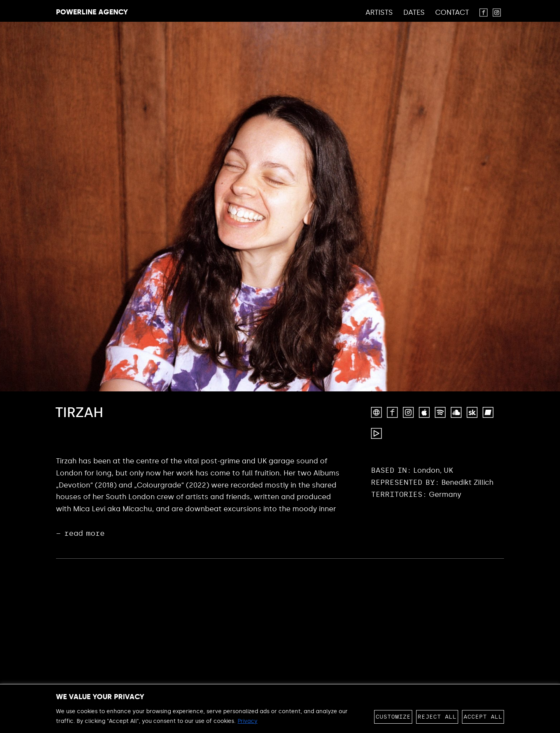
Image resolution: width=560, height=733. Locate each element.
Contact (452, 13)
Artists (379, 13)
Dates (414, 13)
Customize (393, 717)
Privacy (248, 721)
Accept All (483, 717)
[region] (280, 708)
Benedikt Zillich (467, 482)
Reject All (437, 717)
